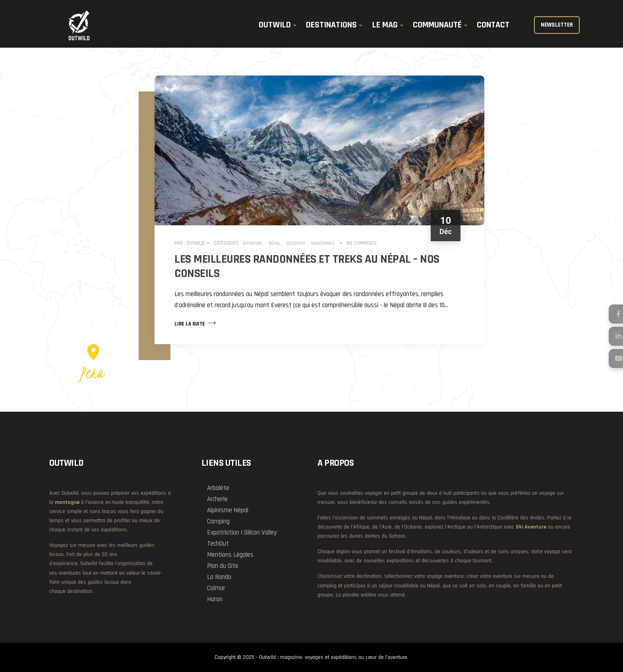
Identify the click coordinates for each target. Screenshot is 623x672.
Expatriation (223, 533)
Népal (275, 244)
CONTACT (493, 25)
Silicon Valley (260, 533)
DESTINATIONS (331, 25)
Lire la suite (195, 323)
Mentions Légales (230, 555)
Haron (215, 599)
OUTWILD (275, 25)
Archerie (217, 499)
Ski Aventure (531, 527)
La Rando (219, 577)
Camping (218, 521)
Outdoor (296, 244)
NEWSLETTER (557, 25)
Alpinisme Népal (228, 510)
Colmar (216, 588)
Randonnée (323, 244)
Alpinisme (252, 244)
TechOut (218, 544)
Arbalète (218, 488)
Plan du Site (223, 566)
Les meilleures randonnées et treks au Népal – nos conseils (307, 266)
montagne (67, 502)
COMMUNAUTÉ (437, 25)
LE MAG (385, 25)
